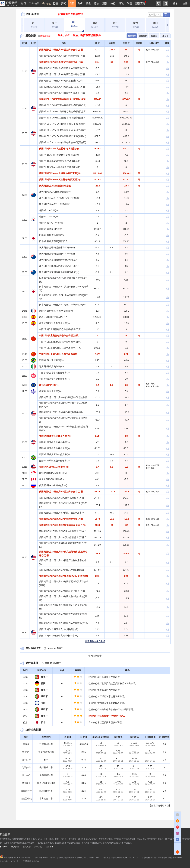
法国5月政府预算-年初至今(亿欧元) (56, 311)
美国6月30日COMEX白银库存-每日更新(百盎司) (63, 118)
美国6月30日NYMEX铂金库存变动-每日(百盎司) (63, 142)
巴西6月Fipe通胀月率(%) (51, 360)
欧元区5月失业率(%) (49, 385)
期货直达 (140, 3)
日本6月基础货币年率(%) (51, 235)
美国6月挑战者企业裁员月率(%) (55, 448)
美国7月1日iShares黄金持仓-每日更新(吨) (60, 179)
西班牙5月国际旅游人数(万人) (54, 317)
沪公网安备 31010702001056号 (15, 858)
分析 (80, 3)
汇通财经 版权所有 (31, 861)
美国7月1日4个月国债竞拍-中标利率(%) (59, 636)
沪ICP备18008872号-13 (45, 858)
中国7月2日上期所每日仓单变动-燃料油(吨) (60, 342)
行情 (55, 3)
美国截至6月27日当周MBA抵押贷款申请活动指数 (63, 397)
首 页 (23, 3)
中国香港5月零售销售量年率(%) (55, 379)
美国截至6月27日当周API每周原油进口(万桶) (61, 81)
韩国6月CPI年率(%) (49, 210)
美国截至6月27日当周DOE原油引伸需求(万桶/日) (63, 531)
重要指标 (143, 36)
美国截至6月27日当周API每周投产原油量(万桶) (62, 93)
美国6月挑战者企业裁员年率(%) (55, 442)
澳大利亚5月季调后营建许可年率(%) (57, 254)
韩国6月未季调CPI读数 (50, 229)
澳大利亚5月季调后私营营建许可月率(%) (59, 266)
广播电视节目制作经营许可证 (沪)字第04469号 (162, 858)
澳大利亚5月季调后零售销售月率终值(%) (59, 272)
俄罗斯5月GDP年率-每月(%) (53, 485)
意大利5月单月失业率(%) (51, 366)
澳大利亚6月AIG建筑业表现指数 (55, 192)
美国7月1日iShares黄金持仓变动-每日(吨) (60, 167)
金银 (157, 386)
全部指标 (132, 36)
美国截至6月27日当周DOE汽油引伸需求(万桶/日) (63, 537)
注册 (185, 3)
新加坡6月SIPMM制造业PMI (53, 473)
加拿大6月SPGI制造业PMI (52, 479)
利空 (148, 50)
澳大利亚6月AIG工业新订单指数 (55, 204)
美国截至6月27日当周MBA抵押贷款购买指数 (61, 412)
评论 (121, 3)
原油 (97, 3)
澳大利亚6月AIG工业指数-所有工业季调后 (60, 198)
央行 (113, 3)
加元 (153, 50)
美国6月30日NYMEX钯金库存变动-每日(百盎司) (63, 130)
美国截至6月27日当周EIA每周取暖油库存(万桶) (62, 591)
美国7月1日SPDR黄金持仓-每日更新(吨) (59, 149)
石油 (157, 465)
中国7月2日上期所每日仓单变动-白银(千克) (60, 348)
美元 (153, 384)
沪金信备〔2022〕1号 (9, 861)
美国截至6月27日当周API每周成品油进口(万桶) (62, 87)
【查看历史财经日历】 (160, 806)
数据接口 (15, 847)
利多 (148, 384)
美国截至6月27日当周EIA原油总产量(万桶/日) (62, 570)
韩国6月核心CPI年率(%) (51, 223)
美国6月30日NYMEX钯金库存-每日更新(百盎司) (63, 136)
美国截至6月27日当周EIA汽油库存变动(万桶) (61, 519)
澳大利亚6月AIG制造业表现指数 (55, 186)
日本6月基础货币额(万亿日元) (54, 241)
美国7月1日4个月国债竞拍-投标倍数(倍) (59, 629)
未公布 (165, 36)
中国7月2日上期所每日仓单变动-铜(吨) (58, 354)
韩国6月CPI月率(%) (49, 217)
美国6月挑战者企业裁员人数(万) (55, 436)
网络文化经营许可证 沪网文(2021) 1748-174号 (79, 858)
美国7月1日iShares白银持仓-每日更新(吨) (60, 173)
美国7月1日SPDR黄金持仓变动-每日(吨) (59, 155)
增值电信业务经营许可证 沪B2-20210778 (120, 858)
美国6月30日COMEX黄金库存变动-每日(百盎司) (63, 105)
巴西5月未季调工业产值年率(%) (55, 461)
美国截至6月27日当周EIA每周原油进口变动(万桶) (63, 576)
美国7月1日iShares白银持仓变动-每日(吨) (60, 161)
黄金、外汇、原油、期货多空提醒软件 (79, 35)
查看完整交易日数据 (95, 641)
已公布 (154, 36)
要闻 (64, 3)
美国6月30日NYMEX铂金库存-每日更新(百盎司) (63, 124)
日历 (72, 3)
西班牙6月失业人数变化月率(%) (55, 323)
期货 (105, 3)
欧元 (153, 386)
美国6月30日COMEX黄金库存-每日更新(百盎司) (63, 99)
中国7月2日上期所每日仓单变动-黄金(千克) (60, 329)
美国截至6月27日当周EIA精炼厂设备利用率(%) (62, 513)
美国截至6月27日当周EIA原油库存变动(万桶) (61, 492)
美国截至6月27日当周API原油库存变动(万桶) (61, 50)
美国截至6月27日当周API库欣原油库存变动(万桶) (63, 68)
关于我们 (38, 847)
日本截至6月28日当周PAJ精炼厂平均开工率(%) (62, 305)
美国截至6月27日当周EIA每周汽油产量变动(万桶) (63, 623)
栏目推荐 (4, 847)
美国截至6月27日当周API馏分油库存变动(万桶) (62, 56)
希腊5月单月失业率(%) (50, 391)
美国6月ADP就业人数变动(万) (54, 467)
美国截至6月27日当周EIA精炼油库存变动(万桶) (62, 525)
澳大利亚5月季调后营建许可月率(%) (57, 248)
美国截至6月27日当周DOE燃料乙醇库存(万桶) (62, 498)
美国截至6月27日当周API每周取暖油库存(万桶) (62, 74)
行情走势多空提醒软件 (70, 14)
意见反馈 (27, 847)
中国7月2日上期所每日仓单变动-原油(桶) (59, 336)
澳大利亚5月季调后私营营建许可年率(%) (59, 260)
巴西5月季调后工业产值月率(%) (55, 454)
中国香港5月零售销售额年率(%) (55, 373)
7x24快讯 (34, 3)
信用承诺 (50, 847)
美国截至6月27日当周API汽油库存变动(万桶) (61, 62)
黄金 (88, 3)
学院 (130, 3)
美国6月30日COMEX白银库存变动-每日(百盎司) (63, 111)
